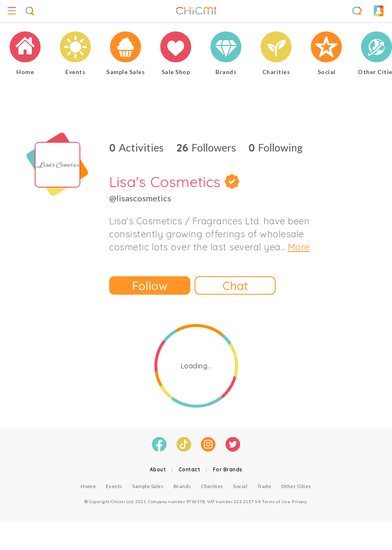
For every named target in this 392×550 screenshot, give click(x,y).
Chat (235, 286)
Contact (190, 469)
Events (114, 486)
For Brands (228, 469)
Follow (150, 286)
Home (88, 486)
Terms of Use (276, 501)
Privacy (299, 501)
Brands (182, 486)
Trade (264, 486)
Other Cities (296, 486)
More (299, 247)
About (158, 469)
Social (240, 486)
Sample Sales (148, 486)
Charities (212, 486)
